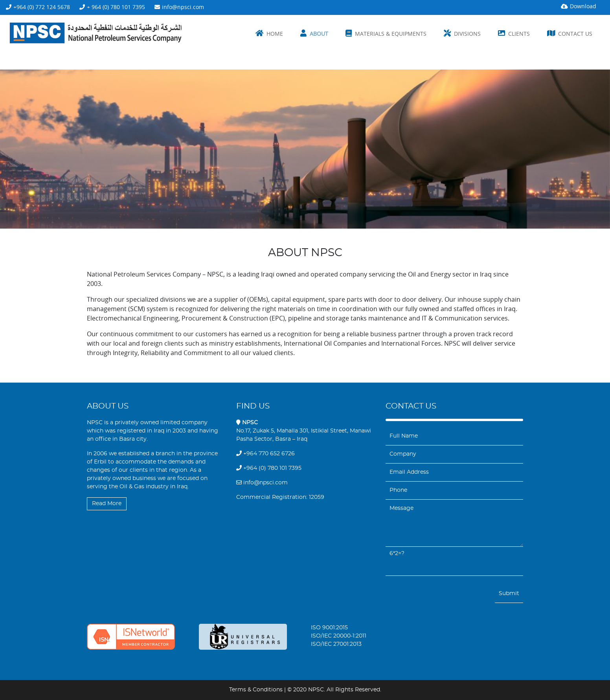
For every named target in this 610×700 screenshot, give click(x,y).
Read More (107, 504)
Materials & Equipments (391, 34)
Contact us (575, 34)
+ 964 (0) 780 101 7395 (116, 7)
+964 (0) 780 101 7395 (269, 468)
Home (275, 34)
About (319, 34)
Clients (519, 34)
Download (583, 6)
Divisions (467, 34)
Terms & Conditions (256, 690)
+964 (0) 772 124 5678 (42, 7)
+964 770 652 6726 (265, 454)
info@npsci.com (183, 7)
